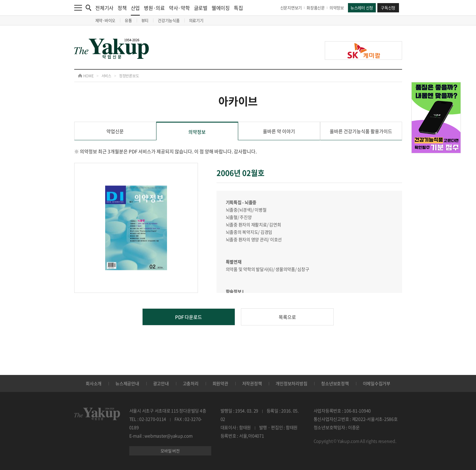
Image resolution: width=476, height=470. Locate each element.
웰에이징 (221, 8)
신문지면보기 (291, 8)
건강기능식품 (169, 20)
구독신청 (388, 8)
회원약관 (220, 383)
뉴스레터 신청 (362, 8)
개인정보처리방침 (291, 383)
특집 (238, 8)
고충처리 (191, 383)
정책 (122, 8)
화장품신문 (316, 8)
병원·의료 (154, 8)
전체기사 (104, 8)
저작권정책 (252, 383)
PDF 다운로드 (189, 317)
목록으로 (287, 317)
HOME (86, 76)
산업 (135, 10)
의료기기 (196, 20)
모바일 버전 (170, 451)
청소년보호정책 (335, 383)
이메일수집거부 (377, 383)
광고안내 (161, 383)
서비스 (106, 76)
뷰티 (145, 20)
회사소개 (94, 383)
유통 (128, 20)
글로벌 (201, 8)
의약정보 (337, 8)
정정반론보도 (129, 76)
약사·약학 (179, 8)
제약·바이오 (105, 20)
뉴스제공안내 (127, 383)
